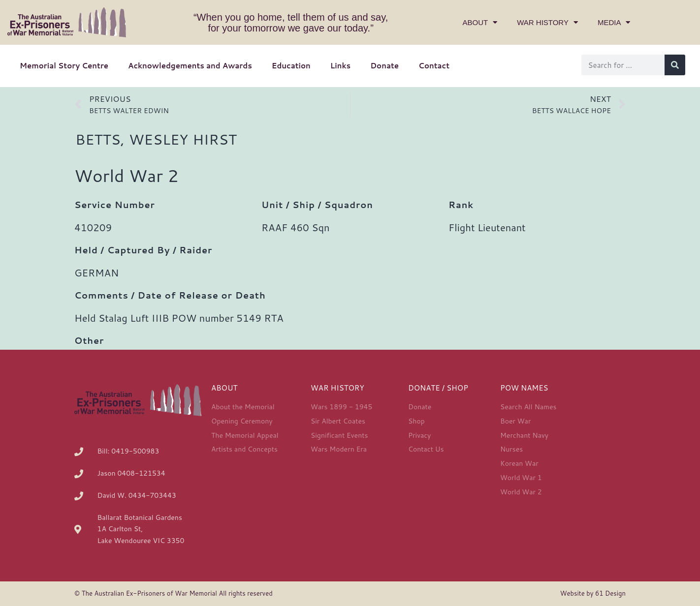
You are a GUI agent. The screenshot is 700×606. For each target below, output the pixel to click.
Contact (434, 66)
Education (291, 66)
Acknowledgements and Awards (190, 66)
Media (614, 22)
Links (340, 66)
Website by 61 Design (593, 593)
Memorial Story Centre (64, 66)
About (480, 22)
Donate (384, 66)
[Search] (675, 65)
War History (547, 22)
